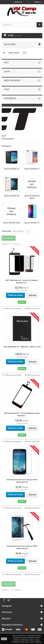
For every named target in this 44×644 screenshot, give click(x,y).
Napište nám (18, 2)
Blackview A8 (12, 196)
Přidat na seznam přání (13, 309)
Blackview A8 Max (32, 197)
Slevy (7, 71)
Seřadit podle (6, 231)
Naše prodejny (12, 80)
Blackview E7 (32, 223)
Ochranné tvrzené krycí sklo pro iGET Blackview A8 (22, 547)
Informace (10, 98)
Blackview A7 (32, 169)
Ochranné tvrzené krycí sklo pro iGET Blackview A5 (22, 481)
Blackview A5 (12, 169)
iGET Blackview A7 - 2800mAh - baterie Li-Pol (22, 347)
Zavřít (4, 639)
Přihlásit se (38, 2)
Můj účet (6, 618)
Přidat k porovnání (33, 309)
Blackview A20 (12, 223)
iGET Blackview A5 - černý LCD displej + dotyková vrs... (22, 281)
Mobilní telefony (14, 53)
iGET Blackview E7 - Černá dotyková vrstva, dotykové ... (22, 414)
